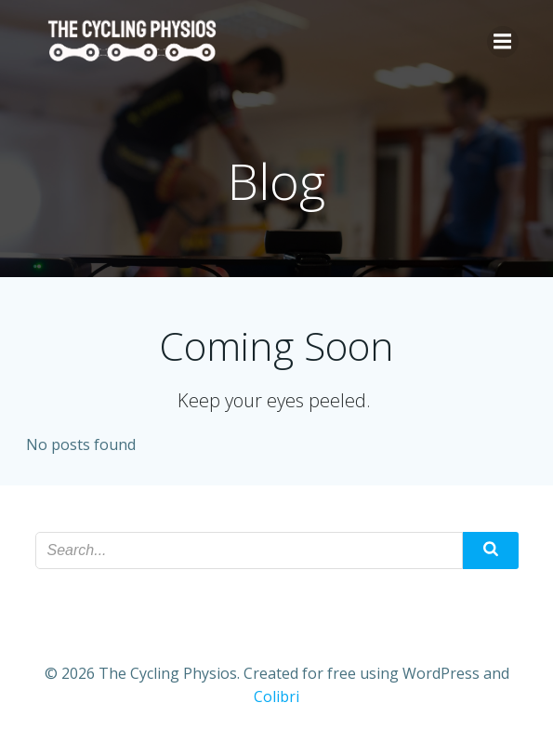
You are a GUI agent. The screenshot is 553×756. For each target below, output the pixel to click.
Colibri (276, 696)
